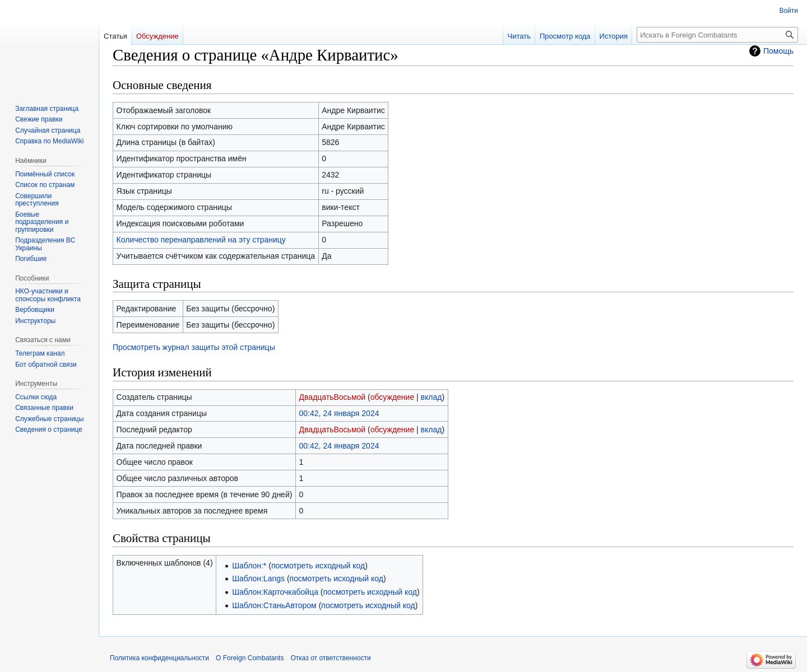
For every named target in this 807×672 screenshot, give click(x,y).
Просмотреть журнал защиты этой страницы (194, 347)
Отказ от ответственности (330, 658)
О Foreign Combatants (250, 658)
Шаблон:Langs (258, 578)
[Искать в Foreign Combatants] (717, 35)
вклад (432, 397)
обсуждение (392, 397)
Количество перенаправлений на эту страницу (201, 240)
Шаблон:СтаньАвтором (274, 605)
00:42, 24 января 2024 (339, 413)
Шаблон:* (249, 566)
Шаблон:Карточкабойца (275, 592)
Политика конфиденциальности (159, 658)
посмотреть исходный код (318, 566)
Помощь (778, 51)
